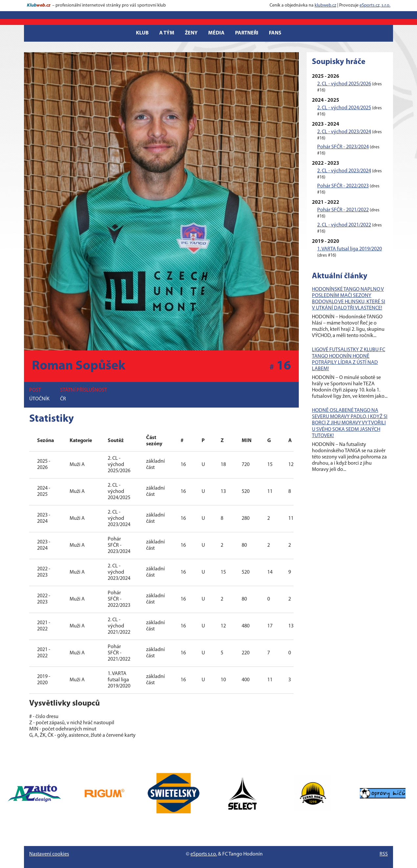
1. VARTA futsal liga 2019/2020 (350, 249)
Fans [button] (275, 33)
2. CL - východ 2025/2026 (344, 84)
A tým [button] (167, 33)
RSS (384, 854)
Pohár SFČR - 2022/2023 (343, 186)
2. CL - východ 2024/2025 (344, 108)
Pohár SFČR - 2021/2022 (343, 210)
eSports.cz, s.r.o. (375, 5)
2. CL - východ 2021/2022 (344, 225)
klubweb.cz (325, 5)
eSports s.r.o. (204, 854)
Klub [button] (142, 33)
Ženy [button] (191, 33)
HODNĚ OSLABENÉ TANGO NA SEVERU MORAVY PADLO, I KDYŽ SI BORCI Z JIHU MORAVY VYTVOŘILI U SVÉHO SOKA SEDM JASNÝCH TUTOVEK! (350, 423)
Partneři (247, 33)
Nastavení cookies (49, 854)
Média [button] (216, 33)
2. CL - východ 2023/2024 (344, 132)
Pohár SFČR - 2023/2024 (343, 147)
